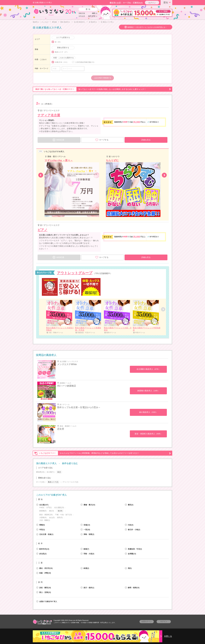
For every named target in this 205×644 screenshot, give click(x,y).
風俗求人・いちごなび (41, 22)
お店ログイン (147, 621)
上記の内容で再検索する (103, 78)
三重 (41, 563)
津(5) (128, 568)
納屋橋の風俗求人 (148, 391)
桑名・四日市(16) (44, 568)
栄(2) (59, 472)
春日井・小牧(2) (132, 530)
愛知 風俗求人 (65, 22)
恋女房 (61, 429)
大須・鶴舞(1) (45, 520)
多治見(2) (41, 554)
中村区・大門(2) (45, 508)
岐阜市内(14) (43, 549)
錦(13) (51, 511)
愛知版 (54, 22)
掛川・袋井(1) (87, 588)
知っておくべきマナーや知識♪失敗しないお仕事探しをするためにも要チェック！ (102, 89)
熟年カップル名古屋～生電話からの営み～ (79, 407)
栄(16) (60, 511)
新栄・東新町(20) (46, 515)
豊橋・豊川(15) (88, 505)
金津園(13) (130, 554)
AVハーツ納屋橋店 (67, 386)
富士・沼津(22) (43, 592)
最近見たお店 (115, 3)
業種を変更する (63, 48)
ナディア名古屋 (49, 115)
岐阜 (41, 543)
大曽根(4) (43, 518)
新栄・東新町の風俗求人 (148, 434)
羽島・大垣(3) (87, 554)
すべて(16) (40, 482)
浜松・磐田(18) (43, 588)
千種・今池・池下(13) (63, 515)
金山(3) (52, 518)
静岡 (41, 582)
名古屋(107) (42, 505)
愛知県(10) (40, 472)
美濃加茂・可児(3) (133, 549)
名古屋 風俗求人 (80, 22)
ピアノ (42, 230)
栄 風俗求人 (93, 22)
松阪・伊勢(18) (43, 573)
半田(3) (41, 530)
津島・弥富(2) (87, 534)
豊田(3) (129, 505)
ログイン (152, 3)
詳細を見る (146, 140)
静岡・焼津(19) (132, 588)
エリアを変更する (63, 38)
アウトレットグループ (75, 273)
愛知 (168, 2)
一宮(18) (85, 530)
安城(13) (85, 525)
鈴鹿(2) (85, 568)
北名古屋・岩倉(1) (45, 534)
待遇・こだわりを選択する (63, 58)
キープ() (127, 3)
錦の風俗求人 (148, 412)
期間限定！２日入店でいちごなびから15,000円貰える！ (147, 27)
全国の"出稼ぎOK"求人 (47, 602)
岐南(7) (85, 549)
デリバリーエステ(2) (70, 482)
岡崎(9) (41, 525)
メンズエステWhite (67, 364)
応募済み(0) (138, 3)
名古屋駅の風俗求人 (148, 369)
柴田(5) (60, 518)
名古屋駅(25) (59, 508)
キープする (102, 140)
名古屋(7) (50, 472)
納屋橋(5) (43, 511)
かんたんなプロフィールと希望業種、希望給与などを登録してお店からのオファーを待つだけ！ (102, 453)
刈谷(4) (129, 525)
